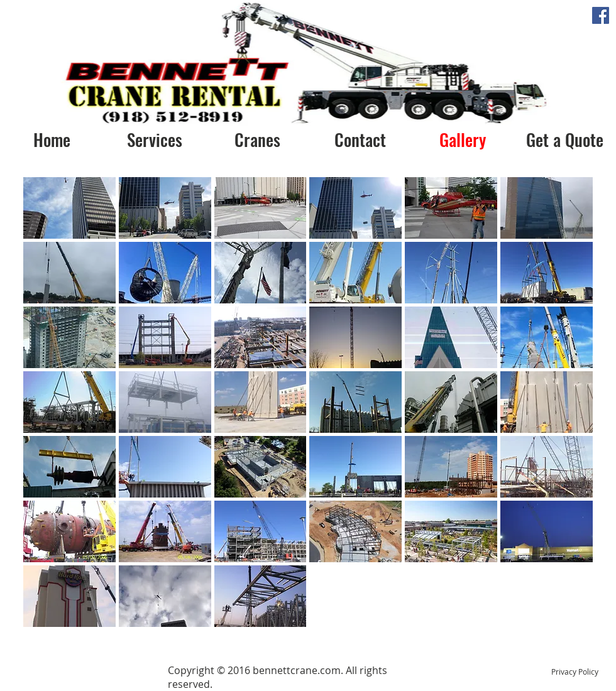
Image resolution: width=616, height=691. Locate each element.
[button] (69, 208)
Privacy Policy (575, 672)
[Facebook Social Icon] (601, 15)
